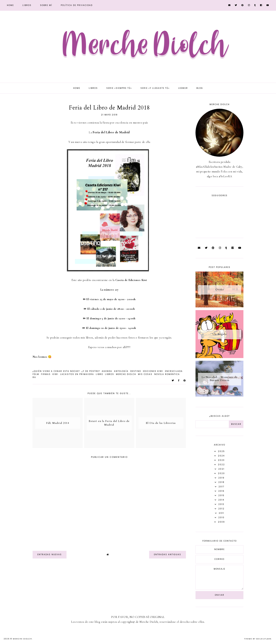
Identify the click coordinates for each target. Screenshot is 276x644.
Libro (99, 374)
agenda (107, 371)
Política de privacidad (77, 5)
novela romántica (167, 374)
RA (34, 377)
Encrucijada (174, 371)
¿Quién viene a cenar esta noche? (56, 371)
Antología (121, 371)
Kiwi (55, 374)
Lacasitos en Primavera (77, 374)
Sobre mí (46, 5)
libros (110, 374)
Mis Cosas (145, 374)
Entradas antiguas (168, 555)
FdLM (36, 374)
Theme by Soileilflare (258, 639)
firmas (46, 374)
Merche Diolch (126, 374)
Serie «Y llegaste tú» (155, 88)
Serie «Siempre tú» (119, 88)
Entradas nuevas (50, 555)
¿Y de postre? (91, 371)
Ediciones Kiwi (153, 371)
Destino (136, 371)
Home (10, 5)
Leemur (183, 88)
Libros (27, 5)
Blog (200, 88)
